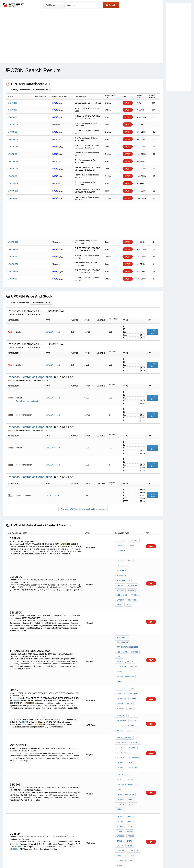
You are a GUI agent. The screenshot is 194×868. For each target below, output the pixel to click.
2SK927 (120, 580)
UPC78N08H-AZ (53, 365)
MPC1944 (129, 794)
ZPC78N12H (121, 674)
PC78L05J (120, 761)
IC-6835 (132, 674)
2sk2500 (137, 572)
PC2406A (120, 810)
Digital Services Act (125, 858)
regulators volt (124, 806)
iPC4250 (129, 783)
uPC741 (120, 771)
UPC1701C (131, 727)
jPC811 (18, 796)
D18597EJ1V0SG (123, 737)
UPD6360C (121, 588)
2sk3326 (120, 765)
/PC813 (14, 798)
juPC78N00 (133, 542)
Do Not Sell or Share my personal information (96, 858)
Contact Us (140, 858)
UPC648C (133, 576)
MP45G (119, 794)
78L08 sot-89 (122, 798)
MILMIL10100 (136, 568)
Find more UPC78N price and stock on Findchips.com (83, 509)
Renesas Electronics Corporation (30, 377)
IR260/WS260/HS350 (124, 708)
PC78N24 (120, 682)
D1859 (119, 749)
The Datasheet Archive (14, 5)
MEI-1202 (130, 697)
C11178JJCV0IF (123, 565)
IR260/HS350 (122, 712)
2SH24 (131, 588)
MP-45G (138, 791)
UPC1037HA (121, 576)
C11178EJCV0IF (123, 627)
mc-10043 (131, 715)
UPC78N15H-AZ (53, 495)
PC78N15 (130, 546)
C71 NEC (131, 682)
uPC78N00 (121, 542)
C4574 (128, 791)
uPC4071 (130, 779)
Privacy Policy (68, 858)
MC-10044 (137, 719)
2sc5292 (120, 741)
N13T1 (119, 639)
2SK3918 (131, 761)
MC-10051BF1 (122, 723)
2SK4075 (129, 757)
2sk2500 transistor (125, 654)
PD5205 (130, 787)
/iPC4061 (120, 779)
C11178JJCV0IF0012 (124, 561)
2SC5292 (120, 727)
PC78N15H (121, 670)
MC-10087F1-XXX (123, 719)
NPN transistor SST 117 (127, 745)
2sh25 (119, 650)
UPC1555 (120, 787)
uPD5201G (121, 584)
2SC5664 (134, 723)
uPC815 (129, 775)
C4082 (133, 798)
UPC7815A (121, 802)
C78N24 (120, 791)
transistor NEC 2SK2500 (127, 631)
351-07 (129, 678)
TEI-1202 (120, 697)
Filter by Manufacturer (21, 90)
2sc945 (120, 757)
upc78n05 (121, 550)
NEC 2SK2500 (131, 580)
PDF (128, 103)
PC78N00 (23, 694)
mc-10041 (120, 715)
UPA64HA (132, 584)
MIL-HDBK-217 (122, 568)
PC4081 (120, 783)
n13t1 (119, 592)
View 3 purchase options (27, 401)
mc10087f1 (134, 712)
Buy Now (153, 332)
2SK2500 (134, 635)
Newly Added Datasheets (50, 858)
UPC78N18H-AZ (53, 332)
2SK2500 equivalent (125, 643)
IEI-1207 (120, 701)
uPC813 (120, 775)
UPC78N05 (133, 670)
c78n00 (120, 678)
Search (111, 5)
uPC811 (129, 771)
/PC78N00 (133, 694)
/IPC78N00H (121, 694)
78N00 (16, 675)
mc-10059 (120, 731)
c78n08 (120, 546)
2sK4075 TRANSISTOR (125, 753)
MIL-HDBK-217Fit (123, 572)
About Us (151, 858)
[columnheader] (20, 97)
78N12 (131, 666)
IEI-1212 (129, 701)
